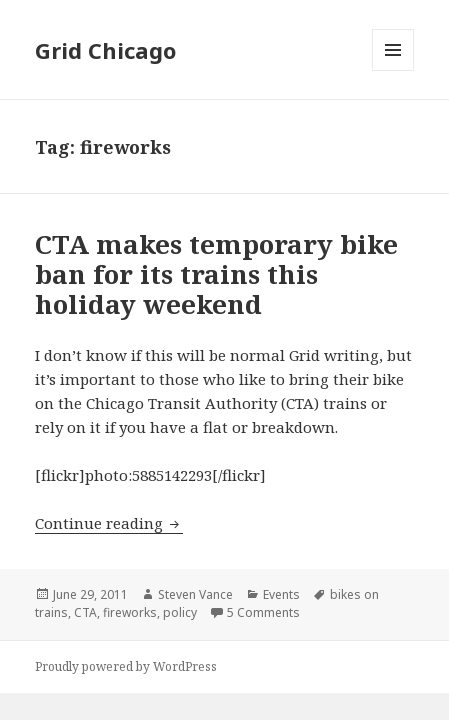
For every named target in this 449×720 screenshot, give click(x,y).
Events (281, 594)
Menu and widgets (393, 70)
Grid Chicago (105, 50)
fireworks (130, 612)
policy (180, 612)
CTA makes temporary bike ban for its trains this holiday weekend (216, 274)
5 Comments (263, 612)
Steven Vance (195, 594)
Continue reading (109, 523)
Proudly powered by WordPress (126, 666)
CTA (85, 612)
